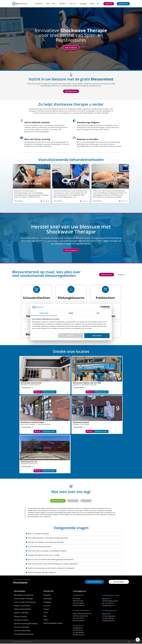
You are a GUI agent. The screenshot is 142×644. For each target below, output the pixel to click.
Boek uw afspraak (71, 47)
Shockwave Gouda (81, 423)
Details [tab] (71, 313)
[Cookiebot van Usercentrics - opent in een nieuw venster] (102, 307)
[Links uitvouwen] (138, 640)
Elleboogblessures (71, 298)
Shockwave (20, 583)
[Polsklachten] (105, 289)
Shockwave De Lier (29, 462)
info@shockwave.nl (79, 606)
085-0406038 (80, 633)
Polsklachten (105, 298)
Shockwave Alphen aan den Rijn (87, 383)
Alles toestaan (97, 336)
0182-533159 (80, 603)
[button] (2, 39)
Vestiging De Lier (79, 626)
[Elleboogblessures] (71, 289)
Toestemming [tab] (44, 313)
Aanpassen (71, 336)
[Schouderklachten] (37, 289)
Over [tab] (98, 313)
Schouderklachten (37, 298)
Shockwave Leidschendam (33, 423)
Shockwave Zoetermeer (31, 383)
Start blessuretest (71, 91)
